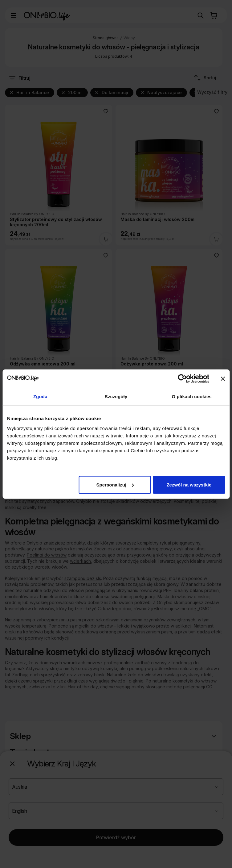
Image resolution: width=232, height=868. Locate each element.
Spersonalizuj (115, 484)
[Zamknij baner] (223, 379)
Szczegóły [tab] (116, 396)
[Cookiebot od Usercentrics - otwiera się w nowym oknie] (182, 379)
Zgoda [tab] (40, 396)
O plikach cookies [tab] (192, 396)
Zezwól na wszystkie (189, 484)
